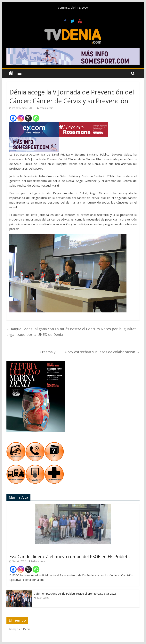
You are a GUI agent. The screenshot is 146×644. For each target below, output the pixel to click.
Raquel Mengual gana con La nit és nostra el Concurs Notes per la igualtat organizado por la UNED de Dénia (71, 332)
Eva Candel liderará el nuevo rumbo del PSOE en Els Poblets (69, 556)
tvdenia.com (46, 108)
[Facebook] (13, 118)
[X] (28, 118)
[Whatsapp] (36, 118)
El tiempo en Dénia (18, 629)
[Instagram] (21, 118)
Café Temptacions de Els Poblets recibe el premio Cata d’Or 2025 (75, 594)
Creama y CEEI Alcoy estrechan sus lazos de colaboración (90, 352)
